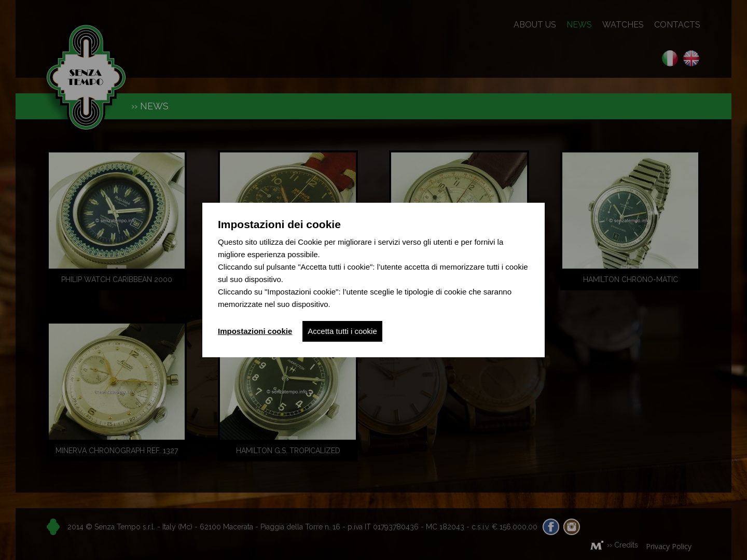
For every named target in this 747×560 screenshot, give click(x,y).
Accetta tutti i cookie (342, 331)
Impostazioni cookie (255, 331)
